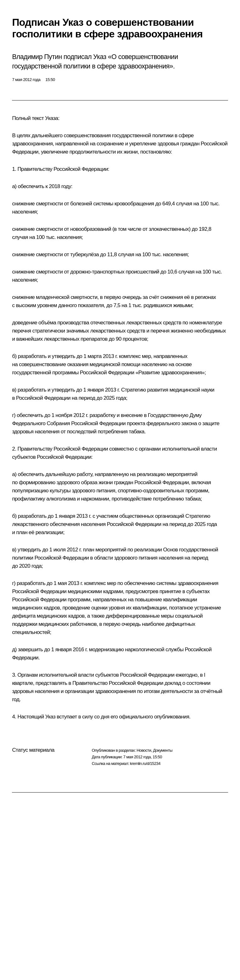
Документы (163, 750)
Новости (144, 750)
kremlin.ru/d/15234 (145, 763)
